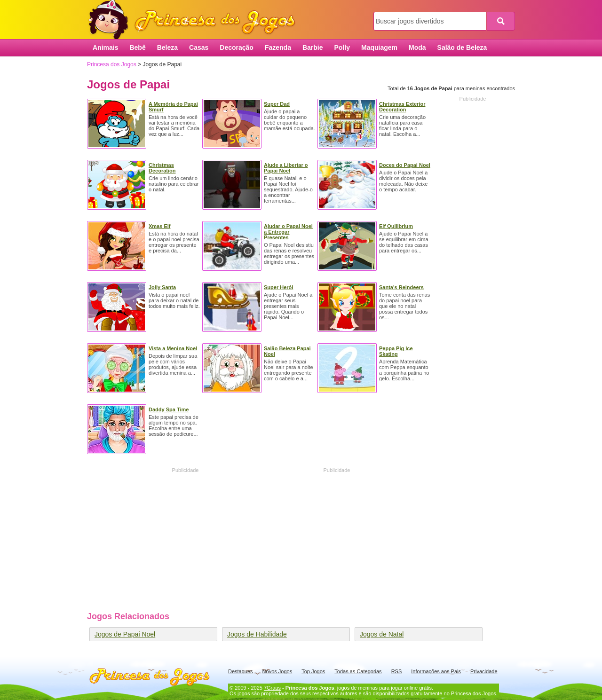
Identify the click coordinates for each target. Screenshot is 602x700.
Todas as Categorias (358, 671)
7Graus (272, 688)
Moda (417, 47)
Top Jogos (313, 671)
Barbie (313, 47)
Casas (199, 47)
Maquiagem (379, 47)
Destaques (241, 671)
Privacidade (484, 671)
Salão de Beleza (462, 47)
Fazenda (278, 47)
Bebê (137, 47)
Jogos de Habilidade (257, 634)
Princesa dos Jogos (195, 20)
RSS (397, 671)
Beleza (167, 47)
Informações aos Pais (436, 671)
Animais (105, 47)
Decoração (237, 47)
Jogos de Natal (382, 634)
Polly (342, 47)
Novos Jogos (277, 671)
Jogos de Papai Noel (125, 634)
